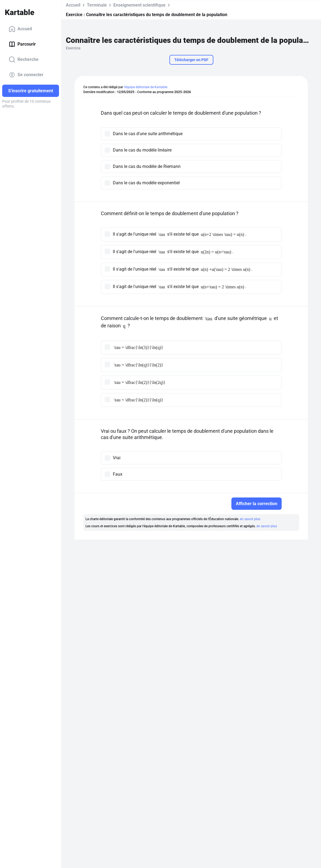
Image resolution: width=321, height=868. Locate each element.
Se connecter (26, 75)
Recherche (24, 60)
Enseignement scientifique (139, 5)
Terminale (97, 5)
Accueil (20, 29)
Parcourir (22, 44)
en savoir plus (250, 519)
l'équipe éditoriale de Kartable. (146, 87)
